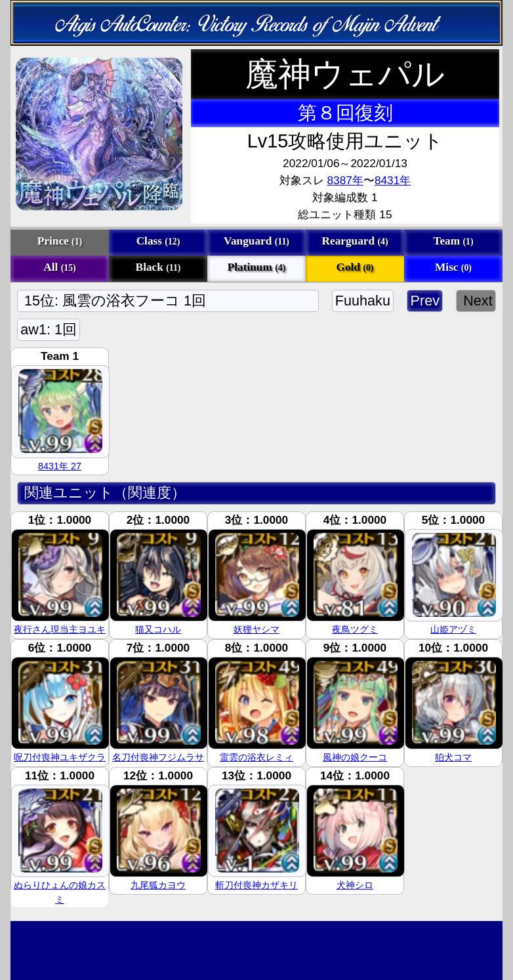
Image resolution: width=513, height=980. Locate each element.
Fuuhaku (363, 301)
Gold (355, 267)
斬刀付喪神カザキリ (256, 885)
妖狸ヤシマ (256, 629)
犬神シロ (355, 885)
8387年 (345, 180)
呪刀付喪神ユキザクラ (60, 757)
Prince (60, 241)
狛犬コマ (453, 757)
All (59, 267)
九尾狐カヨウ (158, 885)
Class (158, 241)
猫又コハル (158, 629)
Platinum (257, 267)
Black (158, 267)
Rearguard (355, 241)
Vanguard (256, 241)
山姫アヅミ (453, 629)
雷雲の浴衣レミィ (256, 757)
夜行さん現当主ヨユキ (60, 629)
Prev (425, 301)
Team (453, 241)
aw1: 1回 (49, 329)
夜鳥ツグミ (355, 629)
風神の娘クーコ (355, 757)
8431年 (393, 180)
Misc (453, 267)
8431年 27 (60, 466)
